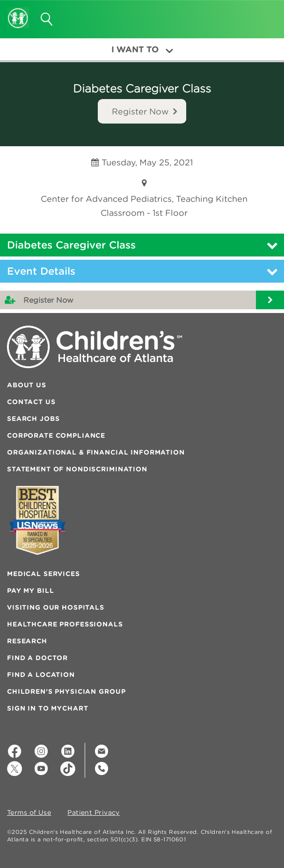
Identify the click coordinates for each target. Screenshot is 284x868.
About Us (27, 385)
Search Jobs (33, 419)
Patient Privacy (94, 813)
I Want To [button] (142, 49)
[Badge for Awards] (37, 520)
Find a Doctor (37, 658)
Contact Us (31, 402)
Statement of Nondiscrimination (77, 469)
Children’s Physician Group (66, 691)
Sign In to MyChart (47, 708)
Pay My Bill (30, 591)
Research (27, 641)
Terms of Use (29, 813)
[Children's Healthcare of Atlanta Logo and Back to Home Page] (18, 12)
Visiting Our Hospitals (56, 607)
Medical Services (44, 574)
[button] (266, 16)
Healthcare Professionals (65, 624)
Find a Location (41, 675)
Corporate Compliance (56, 435)
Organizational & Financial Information (96, 452)
